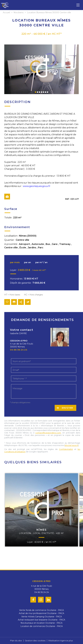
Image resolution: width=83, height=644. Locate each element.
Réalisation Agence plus (61, 641)
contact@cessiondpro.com (48, 433)
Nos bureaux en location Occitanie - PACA (41, 623)
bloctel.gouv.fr (72, 445)
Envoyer (67, 408)
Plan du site (16, 641)
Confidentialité (66, 449)
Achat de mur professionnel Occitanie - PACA (41, 613)
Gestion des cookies (35, 641)
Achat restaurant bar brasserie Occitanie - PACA (41, 620)
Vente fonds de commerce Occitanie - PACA (41, 610)
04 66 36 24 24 (19, 350)
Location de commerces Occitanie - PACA (42, 626)
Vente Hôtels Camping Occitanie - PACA (42, 617)
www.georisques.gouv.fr (37, 186)
